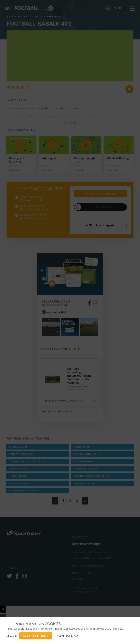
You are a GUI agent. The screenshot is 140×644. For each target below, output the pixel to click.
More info (12, 636)
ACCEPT (36, 636)
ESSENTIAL (67, 636)
